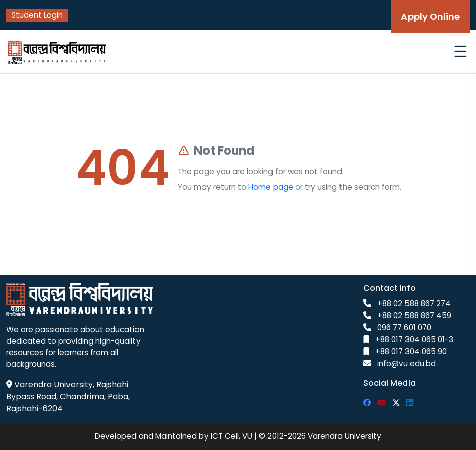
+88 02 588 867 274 (414, 303)
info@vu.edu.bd (406, 364)
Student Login (37, 15)
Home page (271, 187)
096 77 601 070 (404, 327)
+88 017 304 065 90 (411, 352)
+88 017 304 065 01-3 (414, 340)
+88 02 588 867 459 (414, 315)
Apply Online (430, 16)
